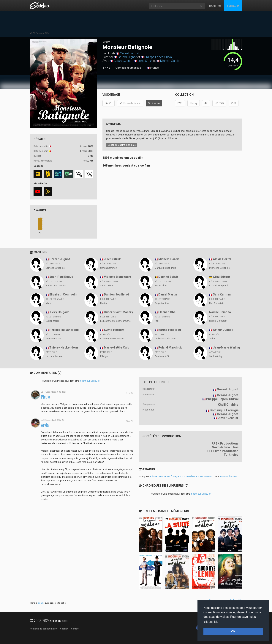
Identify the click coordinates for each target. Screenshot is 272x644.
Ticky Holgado (59, 312)
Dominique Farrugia (224, 410)
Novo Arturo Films (225, 447)
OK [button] (233, 631)
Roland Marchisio (170, 347)
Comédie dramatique (128, 68)
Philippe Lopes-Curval (158, 57)
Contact (75, 629)
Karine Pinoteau (170, 330)
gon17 (41, 603)
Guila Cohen (161, 286)
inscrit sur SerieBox (90, 381)
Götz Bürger (222, 277)
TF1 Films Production (223, 451)
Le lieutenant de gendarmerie (115, 321)
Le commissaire (54, 356)
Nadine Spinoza (220, 312)
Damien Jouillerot (116, 294)
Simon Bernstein (109, 268)
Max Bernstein (217, 303)
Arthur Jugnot (223, 330)
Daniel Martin (168, 294)
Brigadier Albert (163, 303)
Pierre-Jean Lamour (56, 286)
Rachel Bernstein (218, 321)
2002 (106, 42)
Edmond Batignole (55, 268)
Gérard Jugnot (129, 53)
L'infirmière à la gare (165, 339)
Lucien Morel (52, 321)
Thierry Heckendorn (64, 347)
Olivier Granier (228, 418)
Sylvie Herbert (114, 330)
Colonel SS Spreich (219, 286)
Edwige (104, 356)
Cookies (64, 629)
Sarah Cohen (107, 286)
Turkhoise (231, 455)
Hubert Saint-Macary (118, 312)
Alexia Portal (222, 259)
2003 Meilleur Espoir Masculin (182, 476)
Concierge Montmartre (112, 339)
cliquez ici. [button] (211, 622)
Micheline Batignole (219, 268)
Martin (103, 303)
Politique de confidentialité (44, 629)
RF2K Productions (225, 443)
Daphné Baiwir (168, 277)
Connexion (233, 5)
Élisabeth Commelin (63, 294)
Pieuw (45, 397)
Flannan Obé (167, 312)
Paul (157, 321)
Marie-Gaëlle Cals (117, 347)
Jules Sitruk (145, 61)
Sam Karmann (223, 294)
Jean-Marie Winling (226, 347)
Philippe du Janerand (64, 330)
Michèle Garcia (170, 61)
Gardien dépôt (162, 356)
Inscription (215, 5)
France (153, 68)
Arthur (212, 339)
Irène (48, 303)
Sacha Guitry (216, 356)
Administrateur (53, 339)
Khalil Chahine (228, 405)
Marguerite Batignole (165, 268)
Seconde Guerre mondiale (122, 145)
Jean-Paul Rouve (61, 277)
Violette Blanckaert (118, 277)
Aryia (45, 425)
